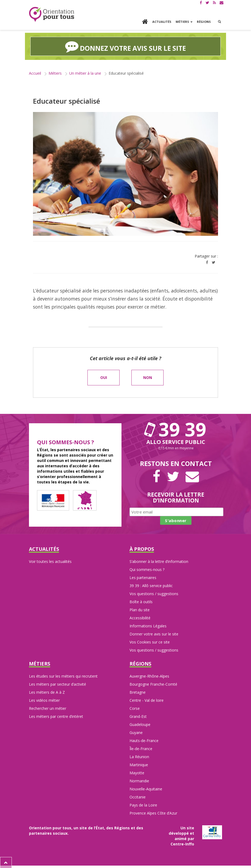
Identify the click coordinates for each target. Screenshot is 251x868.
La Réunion (139, 756)
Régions (204, 22)
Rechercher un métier (48, 708)
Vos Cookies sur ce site (150, 642)
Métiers (55, 73)
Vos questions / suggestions (154, 593)
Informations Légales (148, 626)
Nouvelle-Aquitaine (146, 788)
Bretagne (138, 692)
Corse (135, 708)
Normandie (139, 780)
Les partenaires (143, 577)
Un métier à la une (85, 73)
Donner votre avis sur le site (154, 634)
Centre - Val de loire (147, 700)
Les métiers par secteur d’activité (58, 684)
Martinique (139, 764)
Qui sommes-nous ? (147, 569)
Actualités (162, 22)
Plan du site (140, 610)
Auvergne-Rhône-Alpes (149, 676)
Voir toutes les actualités (50, 561)
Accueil (35, 73)
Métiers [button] (184, 22)
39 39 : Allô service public (151, 585)
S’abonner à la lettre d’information (159, 561)
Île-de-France (141, 748)
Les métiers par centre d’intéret (56, 716)
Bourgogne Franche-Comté (153, 684)
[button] (219, 22)
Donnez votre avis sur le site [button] (126, 46)
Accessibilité (140, 618)
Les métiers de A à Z (47, 692)
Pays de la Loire (143, 804)
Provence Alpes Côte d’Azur (153, 813)
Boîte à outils (141, 601)
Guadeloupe (140, 724)
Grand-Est (138, 716)
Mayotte (137, 772)
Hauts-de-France (144, 740)
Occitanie (138, 796)
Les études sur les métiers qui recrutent (63, 676)
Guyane (136, 732)
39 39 (176, 429)
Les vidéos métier (44, 700)
